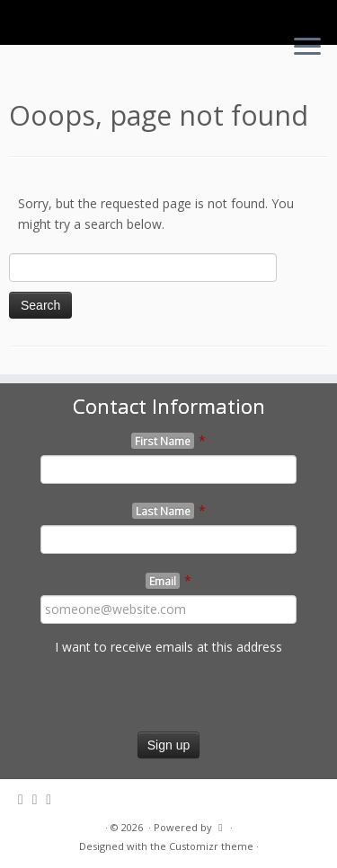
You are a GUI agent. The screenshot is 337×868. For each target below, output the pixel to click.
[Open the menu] (307, 48)
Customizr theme (211, 846)
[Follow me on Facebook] (40, 799)
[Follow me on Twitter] (25, 799)
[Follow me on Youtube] (53, 799)
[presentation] (137, 697)
